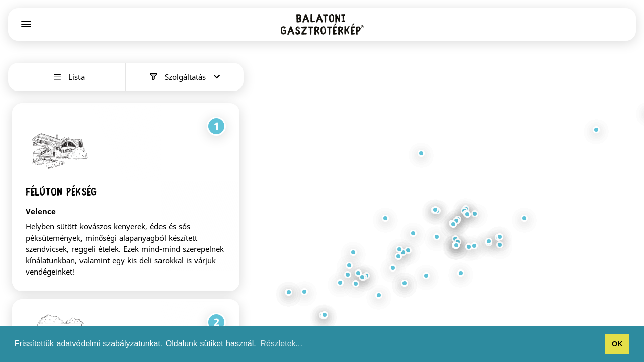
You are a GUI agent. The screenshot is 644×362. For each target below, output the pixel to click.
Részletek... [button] (281, 344)
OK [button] (617, 344)
